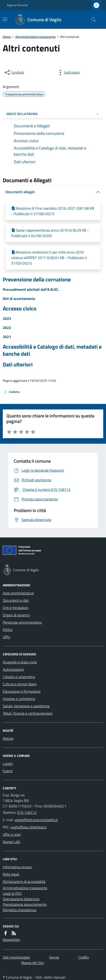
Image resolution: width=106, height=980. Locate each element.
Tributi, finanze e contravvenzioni (28, 713)
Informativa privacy (17, 867)
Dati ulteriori (18, 364)
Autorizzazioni (13, 669)
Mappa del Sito (32, 963)
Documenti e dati (16, 600)
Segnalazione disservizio (21, 899)
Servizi (54, 957)
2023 (7, 318)
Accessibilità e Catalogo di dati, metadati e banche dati (52, 350)
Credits (84, 957)
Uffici (7, 637)
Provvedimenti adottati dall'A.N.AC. (31, 289)
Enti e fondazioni (15, 608)
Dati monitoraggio (16, 957)
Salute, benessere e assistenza (26, 706)
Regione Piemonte (17, 5)
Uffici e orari (12, 834)
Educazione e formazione (22, 691)
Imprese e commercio (19, 699)
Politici (8, 630)
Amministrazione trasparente (35, 37)
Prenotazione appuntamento (25, 904)
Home (7, 37)
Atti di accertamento (19, 299)
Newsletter (11, 940)
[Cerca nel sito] (92, 20)
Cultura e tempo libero (20, 684)
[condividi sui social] (14, 72)
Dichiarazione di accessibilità (24, 881)
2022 (7, 328)
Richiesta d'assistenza (20, 910)
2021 (7, 337)
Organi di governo (16, 615)
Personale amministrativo (22, 622)
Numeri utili (11, 842)
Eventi (8, 771)
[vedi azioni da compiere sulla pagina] (68, 72)
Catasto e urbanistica (19, 677)
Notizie (8, 738)
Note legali (11, 874)
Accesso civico (20, 308)
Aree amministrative (18, 593)
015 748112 (27, 812)
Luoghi (8, 764)
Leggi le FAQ (12, 893)
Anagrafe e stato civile (20, 662)
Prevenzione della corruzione (37, 279)
